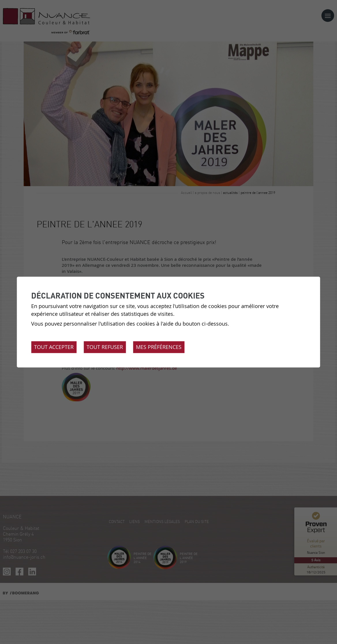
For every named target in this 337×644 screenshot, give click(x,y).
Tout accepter (54, 347)
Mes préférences (159, 347)
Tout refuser (105, 347)
